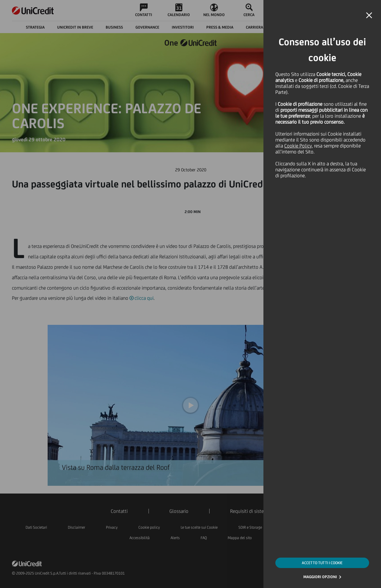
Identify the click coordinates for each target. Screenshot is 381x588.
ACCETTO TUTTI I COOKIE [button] (322, 563)
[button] (369, 15)
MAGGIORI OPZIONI (320, 577)
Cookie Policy (298, 146)
